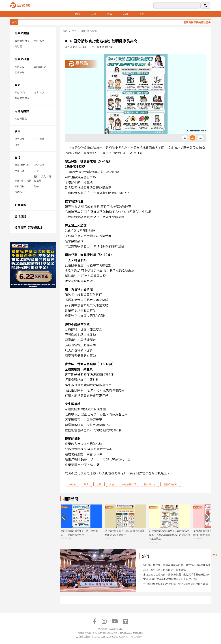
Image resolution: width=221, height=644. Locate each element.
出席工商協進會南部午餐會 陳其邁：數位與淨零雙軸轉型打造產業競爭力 (177, 574)
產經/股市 (39, 41)
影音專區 (20, 205)
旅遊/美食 (39, 165)
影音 (142, 14)
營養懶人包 (150, 484)
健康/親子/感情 (23, 180)
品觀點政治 (22, 59)
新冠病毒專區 (22, 98)
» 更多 (214, 555)
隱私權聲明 (137, 636)
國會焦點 (20, 72)
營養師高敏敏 (171, 484)
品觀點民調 (40, 67)
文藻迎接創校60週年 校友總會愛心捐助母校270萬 (170, 579)
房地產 (18, 46)
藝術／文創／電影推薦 (42, 178)
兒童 (112, 484)
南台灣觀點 (22, 111)
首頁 (65, 31)
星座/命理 (20, 171)
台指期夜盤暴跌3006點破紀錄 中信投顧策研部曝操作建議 (176, 584)
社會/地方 (39, 92)
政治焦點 (20, 67)
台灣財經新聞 (22, 41)
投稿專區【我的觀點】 (29, 227)
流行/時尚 (39, 139)
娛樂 (18, 131)
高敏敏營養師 (129, 484)
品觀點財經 (22, 33)
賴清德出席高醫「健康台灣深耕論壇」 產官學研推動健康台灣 (177, 565)
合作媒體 (20, 216)
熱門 (77, 14)
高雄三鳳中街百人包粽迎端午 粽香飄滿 (165, 570)
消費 (36, 171)
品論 (126, 14)
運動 (36, 186)
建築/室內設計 (23, 165)
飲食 (86, 484)
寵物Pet (19, 192)
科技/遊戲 (20, 186)
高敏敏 (72, 484)
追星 (17, 145)
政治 (109, 14)
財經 (93, 14)
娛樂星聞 (20, 139)
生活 (18, 157)
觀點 (18, 85)
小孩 (99, 484)
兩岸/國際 (20, 92)
